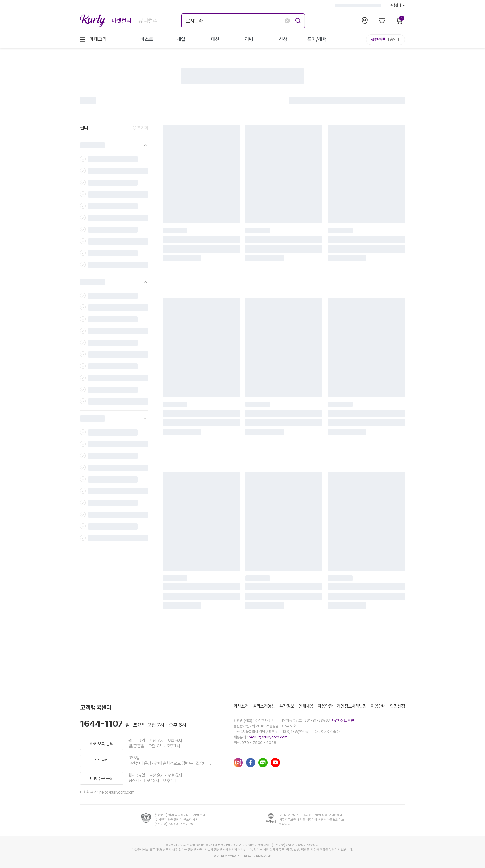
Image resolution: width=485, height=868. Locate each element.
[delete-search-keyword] (287, 21)
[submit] (297, 20)
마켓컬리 (122, 21)
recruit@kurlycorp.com (268, 737)
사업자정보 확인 (343, 721)
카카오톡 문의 (102, 744)
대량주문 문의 (102, 778)
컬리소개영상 (264, 706)
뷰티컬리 (148, 21)
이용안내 (378, 706)
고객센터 (397, 5)
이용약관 (325, 706)
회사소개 (241, 706)
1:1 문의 (102, 761)
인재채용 (306, 706)
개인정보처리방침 (352, 706)
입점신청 (397, 706)
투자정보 (287, 706)
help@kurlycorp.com (117, 792)
